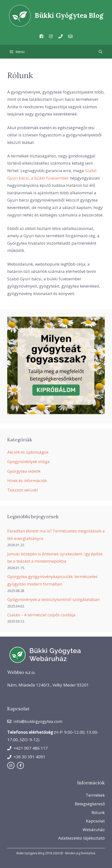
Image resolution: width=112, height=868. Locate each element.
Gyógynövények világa (28, 461)
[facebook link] (21, 766)
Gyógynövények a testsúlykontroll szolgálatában (53, 599)
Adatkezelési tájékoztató (81, 838)
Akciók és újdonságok (28, 452)
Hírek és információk (27, 481)
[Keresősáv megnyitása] (101, 52)
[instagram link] (11, 766)
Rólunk (98, 812)
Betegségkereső (90, 804)
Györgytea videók (24, 471)
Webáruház (94, 830)
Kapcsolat (95, 821)
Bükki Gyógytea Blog (69, 15)
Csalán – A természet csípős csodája (41, 615)
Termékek (95, 795)
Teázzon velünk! (22, 490)
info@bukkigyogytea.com (38, 721)
